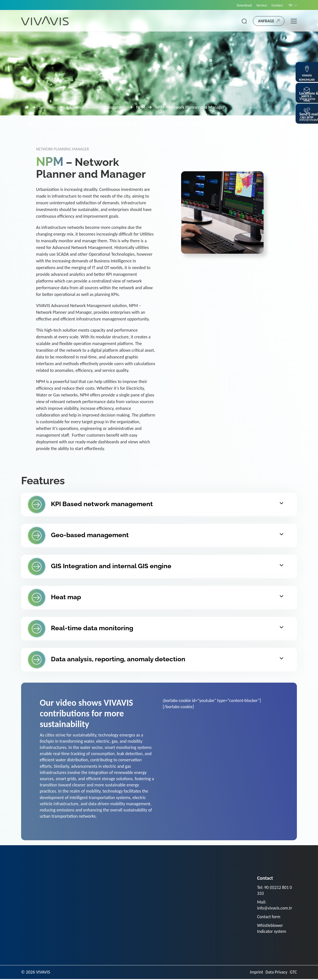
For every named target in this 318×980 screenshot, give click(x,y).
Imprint (256, 973)
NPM (141, 107)
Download (242, 5)
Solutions (47, 107)
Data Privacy (276, 973)
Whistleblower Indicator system (272, 929)
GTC (293, 973)
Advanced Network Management (96, 107)
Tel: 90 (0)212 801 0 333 (275, 891)
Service (260, 5)
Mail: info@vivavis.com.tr (275, 905)
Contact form (269, 917)
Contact (276, 5)
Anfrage (266, 21)
